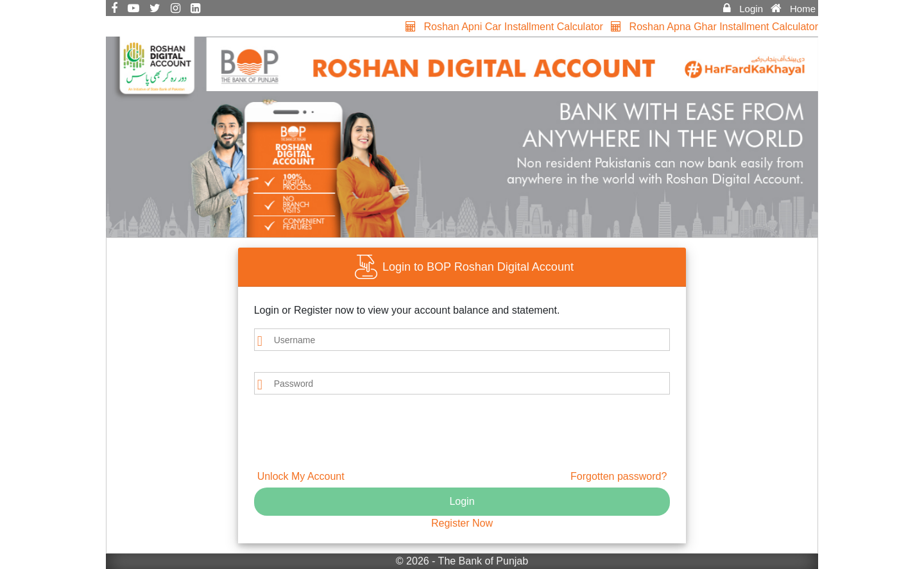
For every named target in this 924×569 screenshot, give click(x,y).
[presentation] (329, 435)
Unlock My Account (301, 476)
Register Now (462, 523)
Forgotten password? (619, 476)
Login (462, 501)
